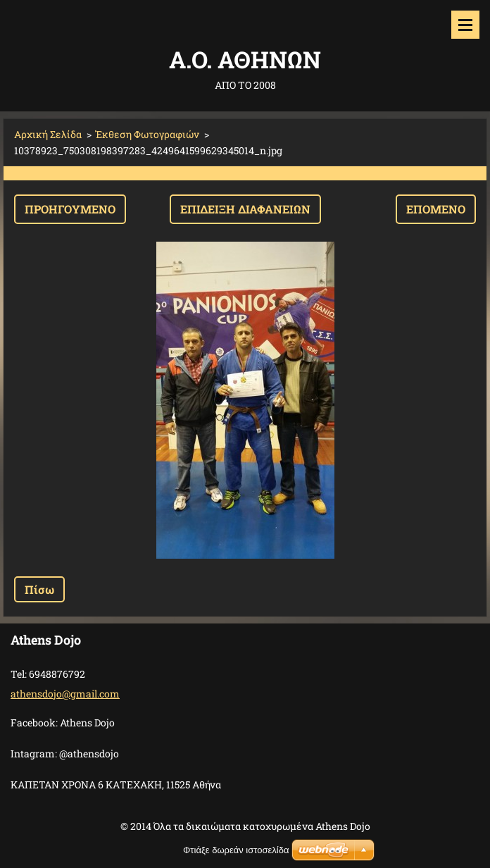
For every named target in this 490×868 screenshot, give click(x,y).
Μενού (465, 25)
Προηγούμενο (70, 209)
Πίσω (39, 589)
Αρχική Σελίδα (48, 134)
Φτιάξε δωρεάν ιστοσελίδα (236, 850)
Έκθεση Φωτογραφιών (147, 134)
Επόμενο (436, 209)
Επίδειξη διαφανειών (245, 209)
